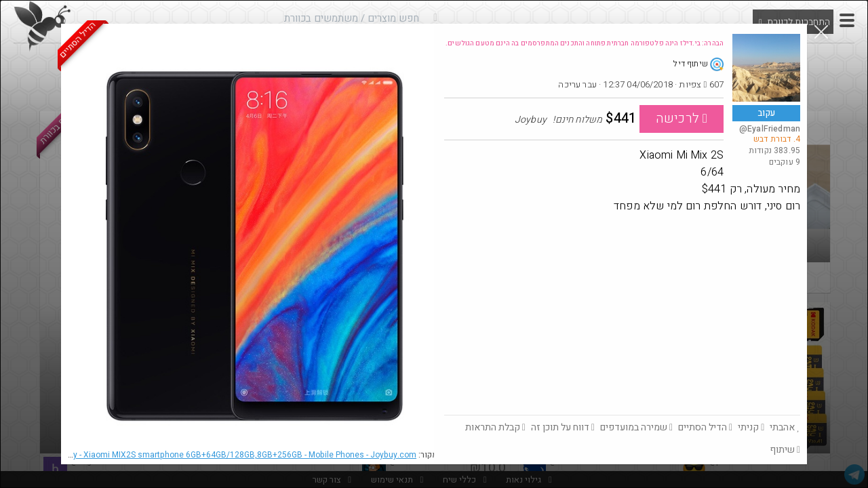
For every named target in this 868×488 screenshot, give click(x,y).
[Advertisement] (622, 313)
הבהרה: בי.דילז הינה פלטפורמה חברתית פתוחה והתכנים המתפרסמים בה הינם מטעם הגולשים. (585, 43)
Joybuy (233, 455)
